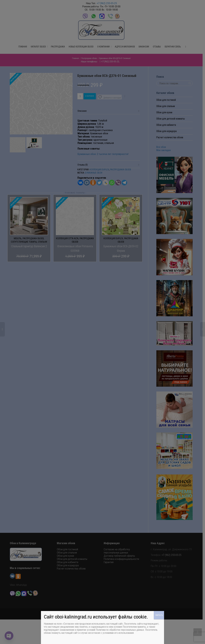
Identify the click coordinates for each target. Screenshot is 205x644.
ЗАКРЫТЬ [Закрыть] (159, 615)
